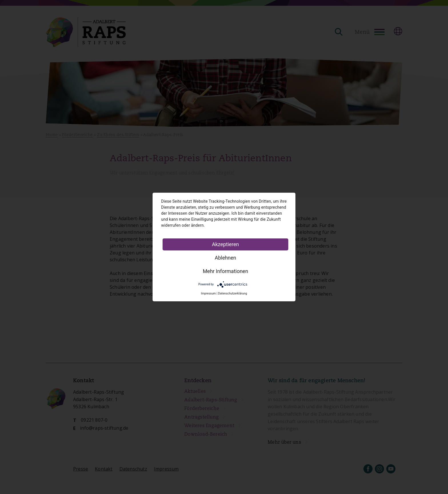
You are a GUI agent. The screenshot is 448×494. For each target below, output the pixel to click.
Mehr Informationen (226, 271)
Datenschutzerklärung (232, 293)
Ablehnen (225, 258)
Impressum (208, 293)
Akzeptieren (226, 244)
